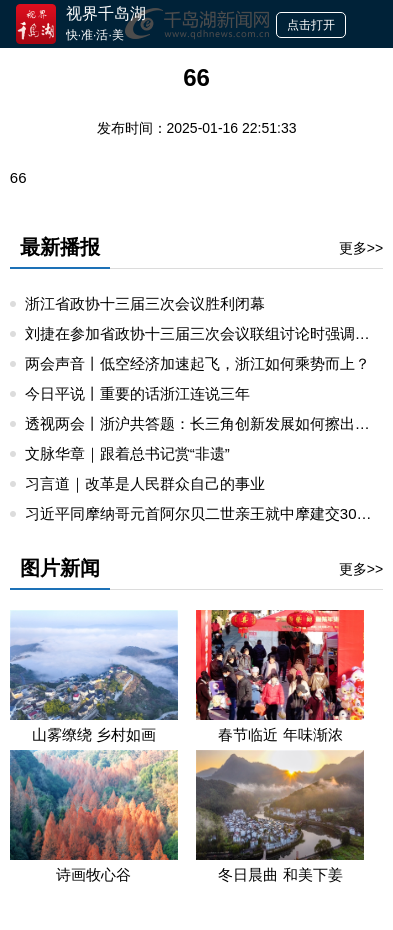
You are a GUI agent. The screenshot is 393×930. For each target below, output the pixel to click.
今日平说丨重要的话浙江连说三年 (137, 393)
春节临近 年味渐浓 (280, 734)
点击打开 (311, 25)
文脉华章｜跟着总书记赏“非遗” (127, 453)
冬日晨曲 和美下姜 (280, 874)
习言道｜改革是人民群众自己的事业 (145, 483)
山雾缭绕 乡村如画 (94, 734)
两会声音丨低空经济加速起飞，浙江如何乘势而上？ (197, 363)
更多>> (361, 248)
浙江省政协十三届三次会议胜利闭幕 (145, 303)
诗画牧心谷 (93, 874)
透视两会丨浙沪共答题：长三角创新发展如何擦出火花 (205, 423)
